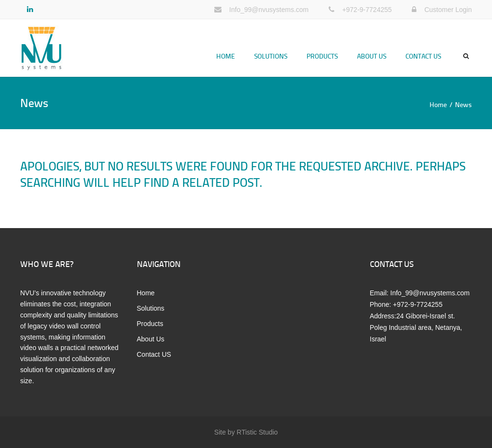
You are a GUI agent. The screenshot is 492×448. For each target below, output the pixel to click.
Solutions (271, 56)
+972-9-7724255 (367, 10)
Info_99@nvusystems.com (269, 10)
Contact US (423, 56)
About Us (372, 56)
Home (226, 56)
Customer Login (448, 10)
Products (322, 56)
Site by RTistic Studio (246, 432)
